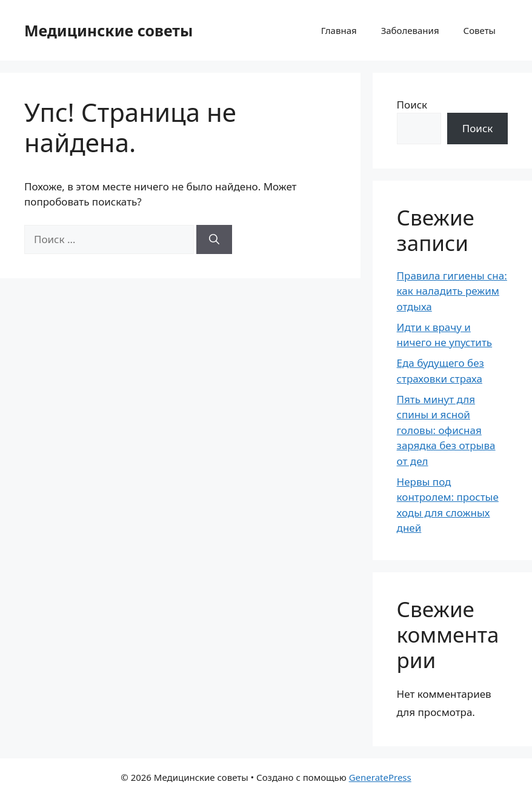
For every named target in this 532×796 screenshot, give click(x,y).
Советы (480, 30)
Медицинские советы (108, 30)
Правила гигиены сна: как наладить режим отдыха (452, 291)
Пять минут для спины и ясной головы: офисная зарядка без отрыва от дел (446, 430)
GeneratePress (380, 777)
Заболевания (410, 30)
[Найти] (214, 239)
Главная (339, 30)
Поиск (412, 105)
